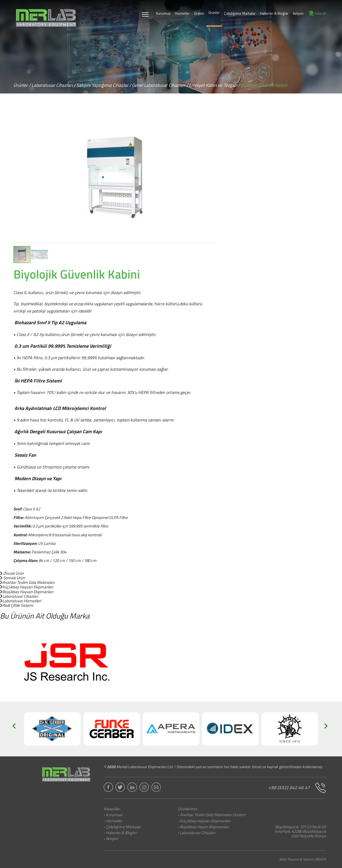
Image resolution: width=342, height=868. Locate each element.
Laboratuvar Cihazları (19, 596)
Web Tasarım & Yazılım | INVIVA (303, 859)
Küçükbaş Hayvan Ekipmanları (27, 587)
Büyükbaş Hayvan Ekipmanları (27, 592)
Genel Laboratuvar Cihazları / (160, 85)
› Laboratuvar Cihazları (197, 833)
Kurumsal (163, 13)
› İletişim (111, 839)
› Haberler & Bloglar (120, 833)
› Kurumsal (113, 815)
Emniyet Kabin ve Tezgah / (214, 85)
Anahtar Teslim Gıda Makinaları (27, 582)
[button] (210, 117)
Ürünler (214, 13)
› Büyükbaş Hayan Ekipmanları (203, 827)
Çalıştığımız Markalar (240, 13)
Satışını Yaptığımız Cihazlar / (104, 85)
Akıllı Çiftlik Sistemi (17, 605)
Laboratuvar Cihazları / (54, 85)
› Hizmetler (113, 821)
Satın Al (317, 13)
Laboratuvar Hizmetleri (21, 601)
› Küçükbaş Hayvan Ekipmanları (204, 821)
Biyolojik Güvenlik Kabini (264, 85)
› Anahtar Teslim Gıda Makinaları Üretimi (211, 815)
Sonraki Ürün (12, 578)
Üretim (199, 13)
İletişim (298, 13)
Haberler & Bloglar (274, 13)
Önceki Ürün (12, 573)
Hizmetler (182, 13)
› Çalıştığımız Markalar (122, 827)
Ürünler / (22, 85)
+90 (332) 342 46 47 (297, 788)
